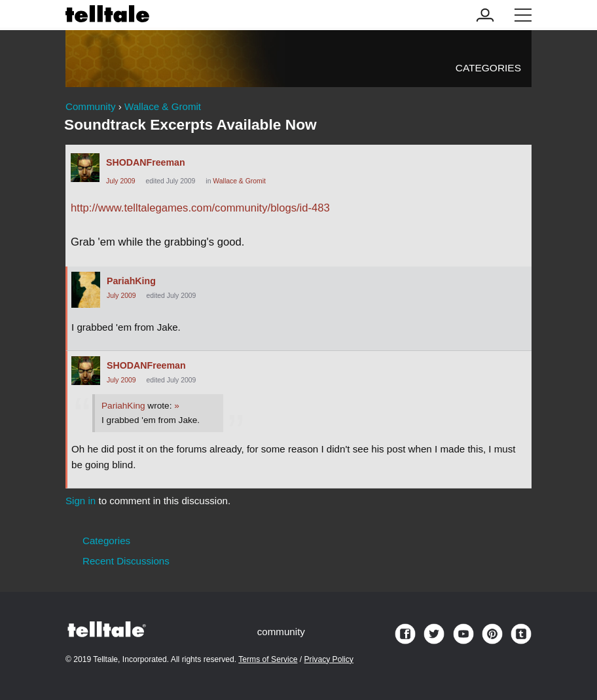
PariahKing (131, 281)
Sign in (81, 501)
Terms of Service (268, 659)
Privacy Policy (329, 659)
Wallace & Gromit (239, 181)
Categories (488, 68)
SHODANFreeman (146, 162)
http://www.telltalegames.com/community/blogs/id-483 (200, 208)
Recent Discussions (126, 561)
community (281, 632)
